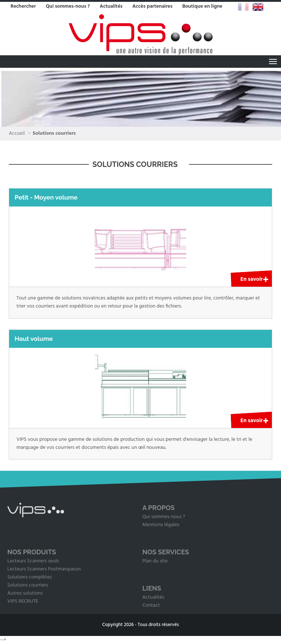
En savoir (252, 279)
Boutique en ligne (202, 6)
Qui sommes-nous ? (68, 6)
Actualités (111, 6)
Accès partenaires (153, 6)
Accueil (17, 133)
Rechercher (23, 6)
